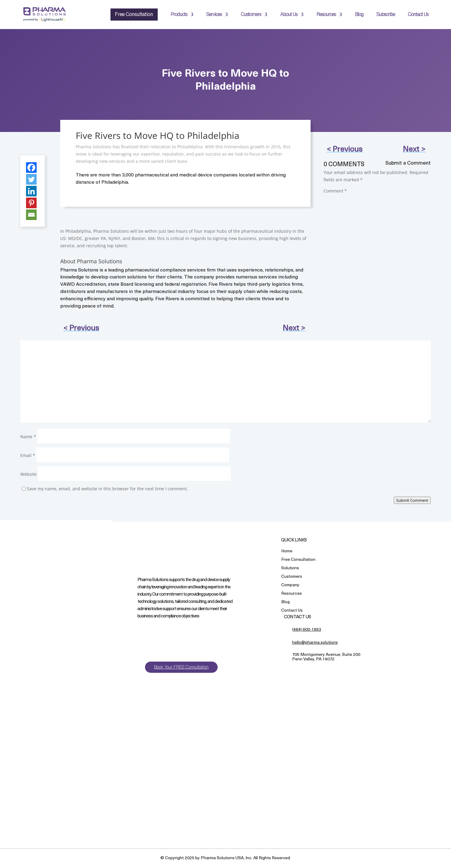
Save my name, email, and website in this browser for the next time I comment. (107, 489)
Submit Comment (412, 500)
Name (28, 437)
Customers (251, 15)
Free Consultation (134, 15)
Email (28, 455)
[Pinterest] (31, 203)
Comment (335, 191)
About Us (289, 15)
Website (28, 474)
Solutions (290, 569)
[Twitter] (31, 179)
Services (214, 15)
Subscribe (386, 15)
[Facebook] (31, 168)
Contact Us (418, 15)
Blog (359, 15)
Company (290, 585)
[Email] (31, 215)
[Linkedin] (31, 191)
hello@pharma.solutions (315, 643)
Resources (326, 15)
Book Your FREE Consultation (182, 667)
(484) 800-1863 (307, 630)
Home (287, 552)
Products (179, 15)
